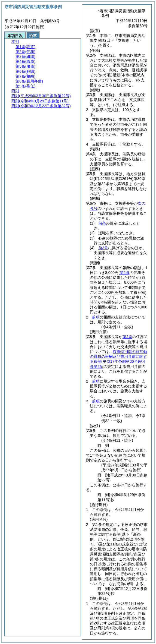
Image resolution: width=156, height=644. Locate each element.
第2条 (127, 337)
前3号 (103, 248)
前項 (96, 317)
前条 (102, 223)
